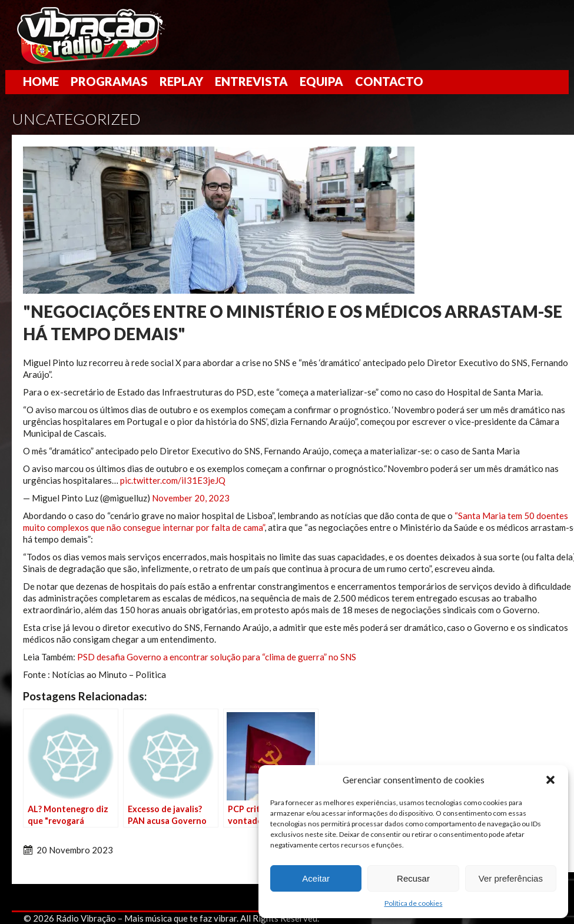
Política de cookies (414, 903)
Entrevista (251, 81)
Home (41, 81)
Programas (109, 81)
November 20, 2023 (191, 498)
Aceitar (316, 878)
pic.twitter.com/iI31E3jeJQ (173, 480)
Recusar (413, 878)
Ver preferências (511, 878)
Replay (181, 81)
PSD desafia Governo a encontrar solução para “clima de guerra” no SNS (217, 657)
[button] (550, 780)
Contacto (389, 81)
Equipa (321, 81)
